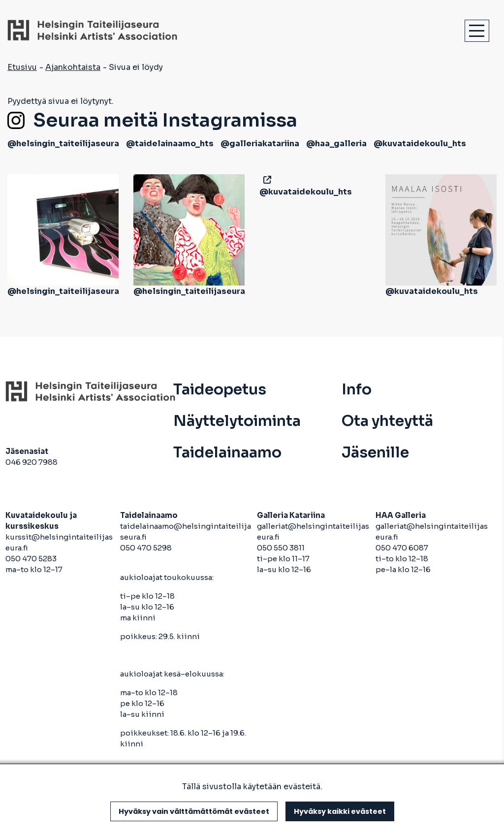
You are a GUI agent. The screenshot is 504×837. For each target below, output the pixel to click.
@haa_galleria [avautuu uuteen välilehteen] (336, 144)
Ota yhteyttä (387, 421)
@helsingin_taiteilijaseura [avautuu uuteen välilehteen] (63, 144)
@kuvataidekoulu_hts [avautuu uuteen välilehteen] (420, 144)
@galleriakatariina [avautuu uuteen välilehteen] (260, 144)
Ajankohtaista (73, 67)
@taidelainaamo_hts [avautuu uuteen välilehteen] (170, 144)
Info (357, 389)
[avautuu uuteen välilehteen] (265, 180)
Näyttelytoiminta (237, 421)
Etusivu (22, 67)
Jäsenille (375, 452)
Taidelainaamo (227, 452)
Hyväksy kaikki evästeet (340, 811)
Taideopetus (220, 389)
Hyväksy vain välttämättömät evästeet (194, 811)
